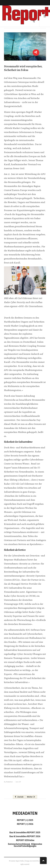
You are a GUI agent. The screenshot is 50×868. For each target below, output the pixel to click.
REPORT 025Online (25, 840)
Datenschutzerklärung (19, 844)
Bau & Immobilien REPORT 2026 (25, 836)
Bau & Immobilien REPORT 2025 (25, 832)
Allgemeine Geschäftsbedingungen (28, 845)
